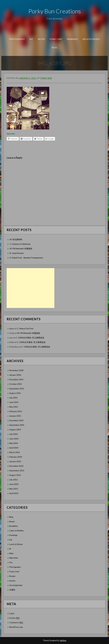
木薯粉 (12, 590)
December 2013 (16, 466)
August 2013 (15, 475)
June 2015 (14, 402)
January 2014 (15, 461)
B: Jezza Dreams (17, 253)
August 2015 (15, 393)
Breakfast (14, 526)
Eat (31, 39)
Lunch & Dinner (16, 544)
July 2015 (13, 398)
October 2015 (16, 384)
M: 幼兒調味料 (16, 239)
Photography (17, 39)
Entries (14, 618)
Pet (11, 562)
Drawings (72, 39)
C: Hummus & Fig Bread (20, 244)
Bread (12, 521)
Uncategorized (91, 39)
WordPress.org (16, 627)
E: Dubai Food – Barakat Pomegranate (27, 258)
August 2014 (15, 429)
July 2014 (13, 434)
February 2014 (16, 457)
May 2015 (14, 407)
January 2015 (15, 416)
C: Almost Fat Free (25, 328)
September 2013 (17, 470)
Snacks (12, 581)
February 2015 (16, 411)
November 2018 (16, 370)
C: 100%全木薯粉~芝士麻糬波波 (30, 338)
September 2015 (17, 389)
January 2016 (15, 375)
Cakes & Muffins (17, 531)
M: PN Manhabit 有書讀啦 (21, 249)
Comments (16, 623)
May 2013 (14, 489)
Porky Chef (56, 39)
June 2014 (14, 439)
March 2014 (14, 452)
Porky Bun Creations (55, 11)
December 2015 (16, 379)
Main (11, 553)
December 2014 (16, 420)
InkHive (63, 640)
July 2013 (13, 480)
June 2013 (14, 484)
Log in (12, 613)
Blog (54, 47)
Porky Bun (46, 78)
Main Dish (14, 558)
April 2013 (14, 493)
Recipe (41, 39)
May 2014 (14, 443)
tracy (11, 328)
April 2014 (14, 448)
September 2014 (17, 425)
